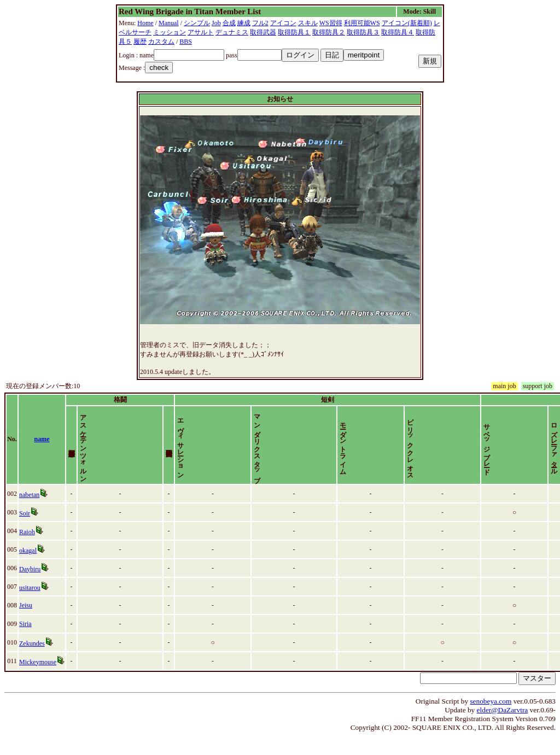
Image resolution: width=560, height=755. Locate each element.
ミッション (170, 32)
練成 (244, 23)
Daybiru (30, 588)
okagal (28, 569)
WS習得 (331, 23)
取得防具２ (329, 32)
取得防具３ (363, 32)
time (541, 448)
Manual (169, 23)
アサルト (201, 32)
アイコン (283, 23)
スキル (308, 23)
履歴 (140, 42)
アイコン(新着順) (407, 23)
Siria (25, 642)
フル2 (260, 23)
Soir (25, 532)
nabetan (29, 513)
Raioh (27, 551)
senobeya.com (491, 720)
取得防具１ (294, 32)
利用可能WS (362, 23)
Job (216, 23)
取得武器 (263, 32)
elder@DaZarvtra (503, 728)
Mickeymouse (38, 681)
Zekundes (32, 662)
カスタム (161, 42)
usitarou (30, 606)
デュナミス (232, 32)
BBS (186, 42)
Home (145, 23)
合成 (229, 23)
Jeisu (26, 624)
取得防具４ (398, 32)
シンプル (197, 23)
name (43, 448)
